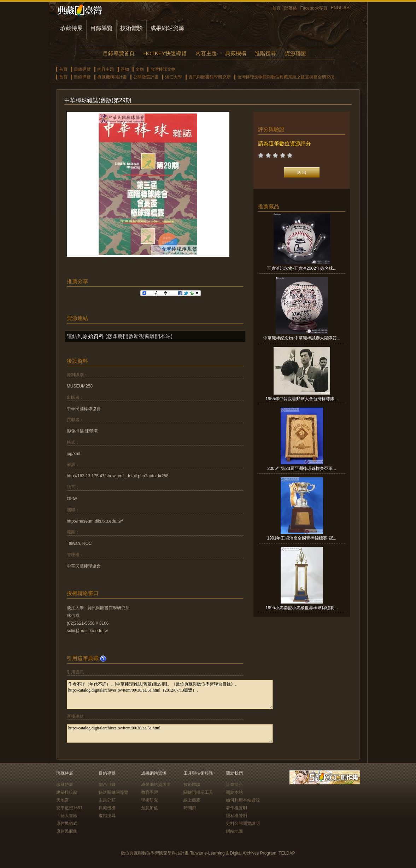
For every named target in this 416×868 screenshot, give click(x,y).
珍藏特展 (71, 28)
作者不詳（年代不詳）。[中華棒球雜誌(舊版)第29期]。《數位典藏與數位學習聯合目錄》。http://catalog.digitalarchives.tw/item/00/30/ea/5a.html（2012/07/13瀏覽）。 (170, 695)
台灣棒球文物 (163, 69)
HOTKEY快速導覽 (165, 53)
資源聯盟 (295, 53)
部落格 (291, 8)
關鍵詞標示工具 (198, 792)
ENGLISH (340, 8)
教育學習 (150, 792)
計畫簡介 (234, 785)
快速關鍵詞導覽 (113, 792)
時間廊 (190, 808)
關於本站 (234, 792)
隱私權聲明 (236, 816)
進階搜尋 (265, 53)
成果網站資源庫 (156, 785)
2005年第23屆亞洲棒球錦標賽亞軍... (302, 468)
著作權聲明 (236, 808)
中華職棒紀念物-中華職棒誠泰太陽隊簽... (302, 338)
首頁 (276, 8)
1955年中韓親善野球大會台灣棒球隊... (302, 399)
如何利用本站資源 (243, 800)
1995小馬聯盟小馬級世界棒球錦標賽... (302, 608)
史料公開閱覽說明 (243, 823)
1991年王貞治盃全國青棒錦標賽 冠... (302, 538)
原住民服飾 (67, 831)
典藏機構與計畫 (112, 77)
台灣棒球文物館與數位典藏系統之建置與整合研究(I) (286, 77)
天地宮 (63, 800)
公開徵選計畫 (146, 77)
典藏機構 (236, 53)
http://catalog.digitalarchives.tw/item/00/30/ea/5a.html (170, 733)
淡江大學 (174, 77)
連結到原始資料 (85, 336)
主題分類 (107, 800)
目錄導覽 (101, 28)
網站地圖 (234, 831)
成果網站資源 (167, 28)
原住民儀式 (67, 823)
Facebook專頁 (314, 8)
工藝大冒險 (67, 816)
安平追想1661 (69, 808)
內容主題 (206, 53)
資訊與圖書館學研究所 (210, 77)
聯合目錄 (107, 785)
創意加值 (150, 808)
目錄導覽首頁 (119, 53)
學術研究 (150, 800)
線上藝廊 (192, 800)
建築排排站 (67, 792)
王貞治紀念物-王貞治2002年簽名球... (302, 268)
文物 (140, 69)
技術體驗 (131, 28)
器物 (125, 69)
